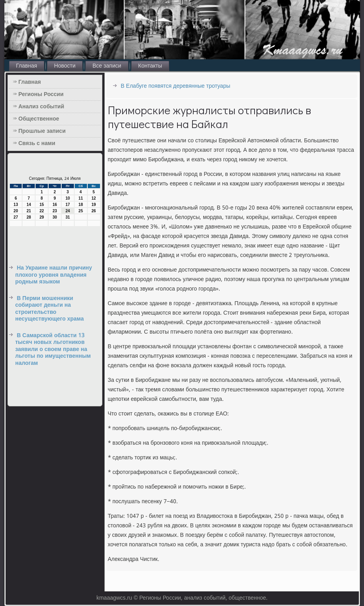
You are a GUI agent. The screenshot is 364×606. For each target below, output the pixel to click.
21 (29, 211)
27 (16, 217)
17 (68, 205)
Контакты (150, 66)
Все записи (107, 66)
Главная (27, 66)
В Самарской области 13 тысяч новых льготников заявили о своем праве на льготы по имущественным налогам (53, 349)
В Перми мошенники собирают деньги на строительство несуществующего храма (50, 309)
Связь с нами (37, 143)
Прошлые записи (42, 131)
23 (55, 211)
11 (81, 198)
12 (93, 198)
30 (55, 217)
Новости (65, 66)
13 (16, 205)
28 (29, 217)
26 (93, 211)
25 (81, 211)
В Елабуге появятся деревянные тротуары (176, 86)
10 (68, 198)
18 (81, 205)
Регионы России (41, 94)
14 (29, 205)
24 (68, 211)
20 (16, 211)
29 (42, 217)
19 (93, 205)
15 (42, 205)
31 (68, 217)
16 (55, 205)
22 (42, 211)
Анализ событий (41, 107)
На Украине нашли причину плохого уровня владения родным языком (54, 275)
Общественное (39, 119)
